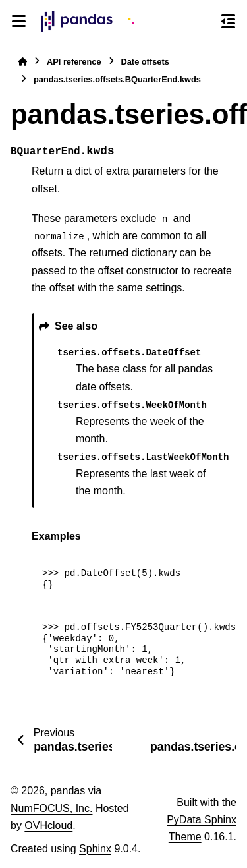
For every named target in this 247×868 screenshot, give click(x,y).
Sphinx (95, 849)
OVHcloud (48, 825)
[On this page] (228, 21)
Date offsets (145, 62)
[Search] (204, 22)
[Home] (22, 62)
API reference (74, 62)
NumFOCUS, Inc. (51, 808)
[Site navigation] (19, 21)
